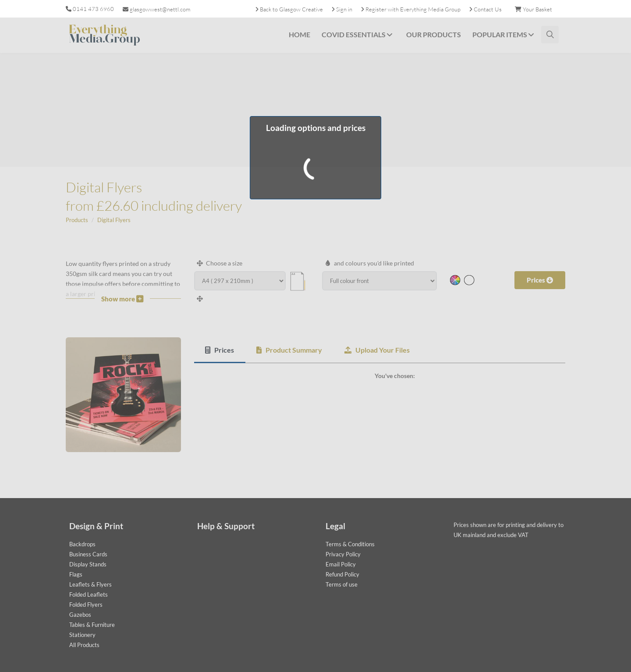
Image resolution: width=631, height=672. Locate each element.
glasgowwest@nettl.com (156, 9)
